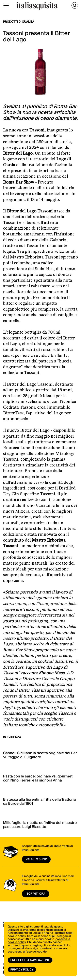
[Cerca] (75, 5)
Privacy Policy (22, 970)
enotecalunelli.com (55, 448)
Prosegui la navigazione (30, 960)
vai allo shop (36, 859)
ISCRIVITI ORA (36, 894)
